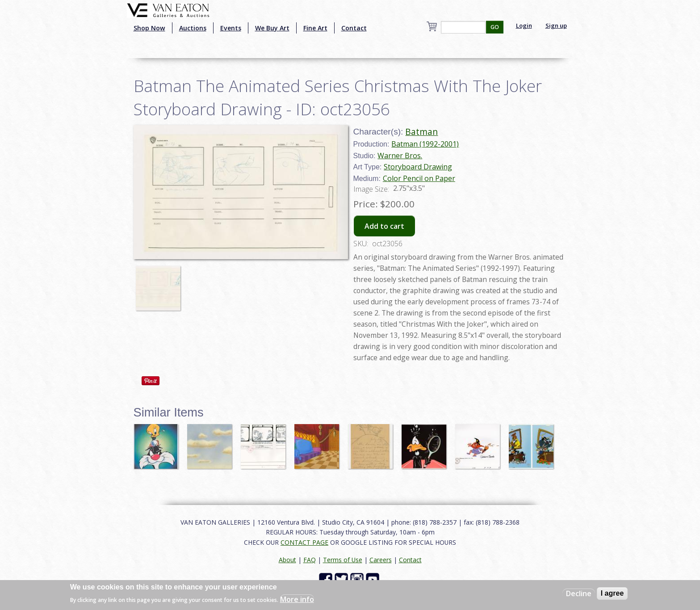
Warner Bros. (400, 156)
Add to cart (384, 226)
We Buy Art (272, 28)
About (287, 560)
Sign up (556, 25)
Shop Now (149, 28)
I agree (612, 593)
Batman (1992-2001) (425, 144)
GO (495, 27)
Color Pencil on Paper (419, 178)
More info (297, 599)
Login (524, 25)
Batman (421, 132)
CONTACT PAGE (304, 542)
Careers (381, 560)
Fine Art (315, 28)
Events (231, 28)
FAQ (310, 560)
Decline (579, 593)
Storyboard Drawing (418, 167)
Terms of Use (343, 560)
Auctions (193, 28)
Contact (354, 28)
